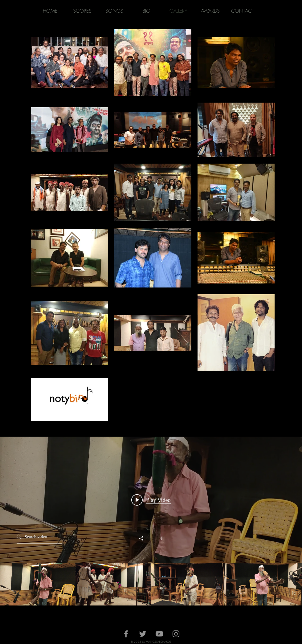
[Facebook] (126, 634)
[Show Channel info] (158, 538)
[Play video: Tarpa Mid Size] (151, 500)
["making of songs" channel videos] (151, 584)
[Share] (144, 538)
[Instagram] (176, 634)
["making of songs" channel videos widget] (151, 521)
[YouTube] (159, 634)
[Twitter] (143, 634)
